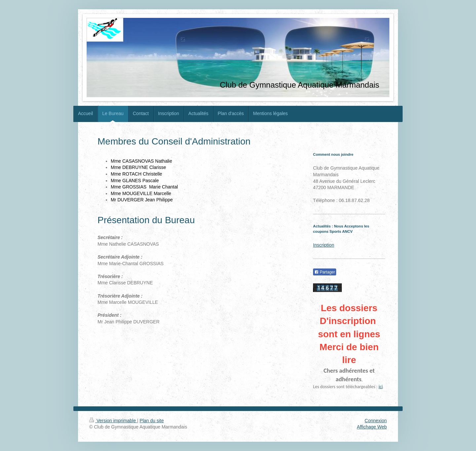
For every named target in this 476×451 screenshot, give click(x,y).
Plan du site (152, 421)
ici (380, 387)
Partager (325, 272)
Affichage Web (372, 427)
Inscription (324, 245)
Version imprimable (113, 421)
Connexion (376, 421)
